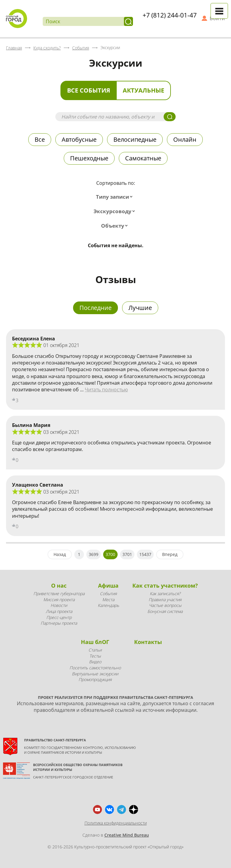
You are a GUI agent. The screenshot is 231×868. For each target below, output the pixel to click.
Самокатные (143, 158)
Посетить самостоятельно (95, 668)
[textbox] (115, 197)
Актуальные (143, 90)
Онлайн (185, 139)
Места (108, 600)
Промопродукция (95, 679)
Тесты (95, 656)
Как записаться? (165, 593)
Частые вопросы (165, 605)
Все (40, 139)
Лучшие (140, 308)
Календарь (108, 605)
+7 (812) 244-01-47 (170, 15)
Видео (95, 662)
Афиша (108, 586)
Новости (59, 605)
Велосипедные (135, 139)
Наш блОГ (95, 642)
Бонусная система (165, 611)
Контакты (148, 642)
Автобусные (79, 139)
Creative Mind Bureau (127, 835)
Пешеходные (89, 158)
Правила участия (165, 600)
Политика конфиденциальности (116, 823)
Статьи (95, 650)
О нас (59, 586)
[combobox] (115, 197)
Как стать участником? (165, 586)
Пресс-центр (59, 617)
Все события (89, 90)
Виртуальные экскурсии (95, 674)
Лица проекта (59, 611)
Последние (95, 308)
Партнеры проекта (59, 623)
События (108, 593)
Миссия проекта (59, 600)
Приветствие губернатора (59, 593)
